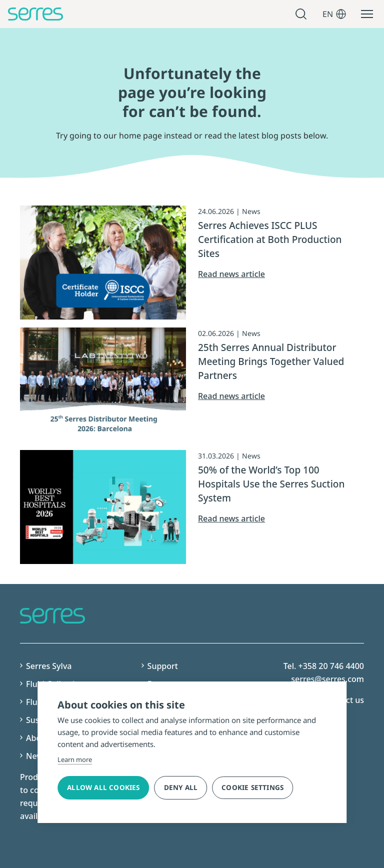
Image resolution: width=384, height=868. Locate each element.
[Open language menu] (341, 14)
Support (163, 666)
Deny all (181, 787)
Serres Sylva (49, 666)
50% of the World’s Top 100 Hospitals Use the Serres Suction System (271, 484)
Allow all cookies (103, 787)
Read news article (231, 274)
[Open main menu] (367, 14)
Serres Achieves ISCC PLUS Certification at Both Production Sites (270, 239)
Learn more (75, 759)
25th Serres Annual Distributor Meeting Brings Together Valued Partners (271, 361)
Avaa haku (302, 14)
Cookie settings (252, 787)
